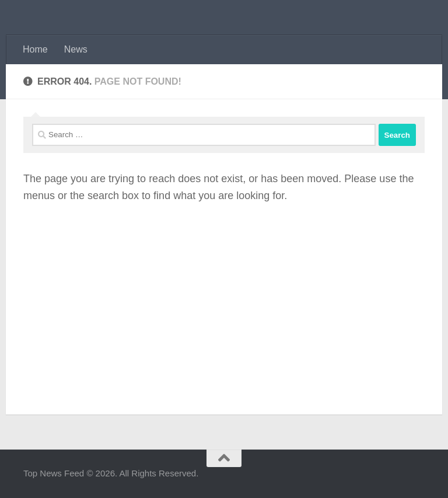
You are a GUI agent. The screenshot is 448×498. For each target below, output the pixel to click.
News (76, 49)
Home (35, 49)
